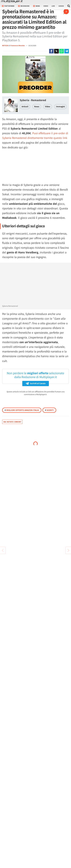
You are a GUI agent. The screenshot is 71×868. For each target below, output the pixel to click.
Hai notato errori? (12, 422)
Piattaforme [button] (8, 6)
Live (53, 6)
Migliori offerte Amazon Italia (22, 410)
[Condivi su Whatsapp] (62, 51)
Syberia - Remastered (33, 100)
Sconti (49, 410)
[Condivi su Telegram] (67, 51)
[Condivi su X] (56, 51)
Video (46, 6)
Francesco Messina (18, 45)
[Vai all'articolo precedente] (68, 550)
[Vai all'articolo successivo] (3, 550)
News (37, 107)
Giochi (61, 6)
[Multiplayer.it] (12, 1)
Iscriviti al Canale (36, 383)
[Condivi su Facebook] (51, 51)
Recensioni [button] (24, 6)
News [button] (37, 6)
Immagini (60, 107)
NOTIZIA (5, 45)
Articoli (25, 107)
